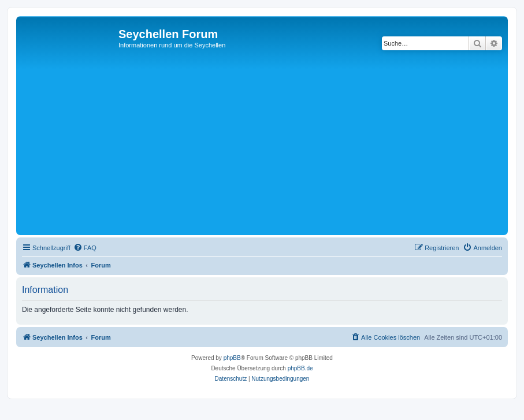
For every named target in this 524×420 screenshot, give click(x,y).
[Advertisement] (272, 146)
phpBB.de (300, 368)
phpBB (232, 358)
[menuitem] (85, 248)
